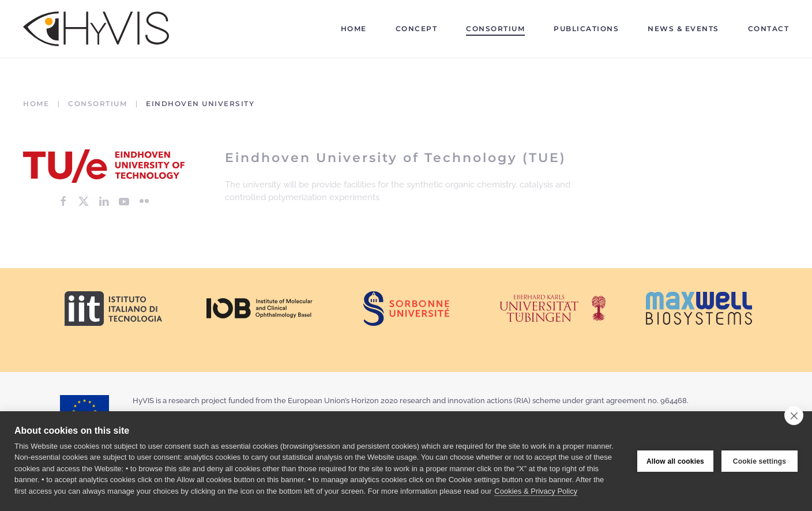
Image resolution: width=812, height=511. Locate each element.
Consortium (495, 29)
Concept (417, 29)
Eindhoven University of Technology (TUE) (396, 158)
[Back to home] (96, 29)
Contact (769, 29)
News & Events (683, 29)
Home (354, 29)
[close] (794, 415)
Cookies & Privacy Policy (536, 491)
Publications (586, 29)
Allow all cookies (675, 461)
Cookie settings (760, 461)
